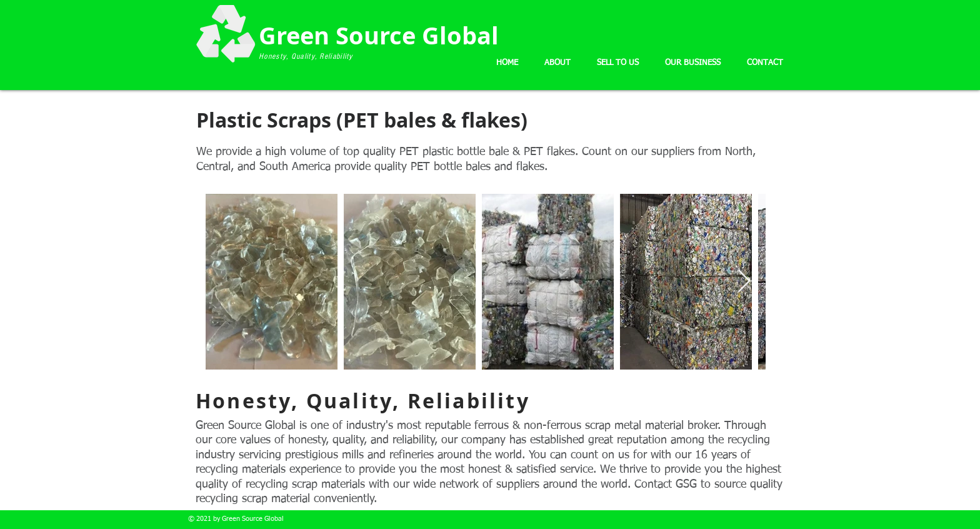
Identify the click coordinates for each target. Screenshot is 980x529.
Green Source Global (382, 35)
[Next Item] (744, 282)
